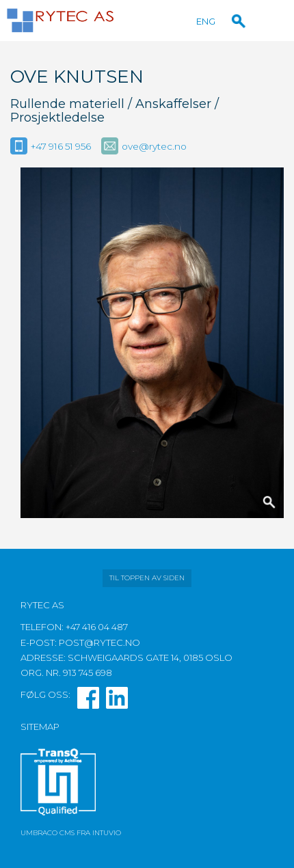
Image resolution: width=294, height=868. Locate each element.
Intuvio (107, 833)
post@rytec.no (99, 642)
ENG (206, 21)
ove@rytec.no (154, 146)
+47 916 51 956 (61, 146)
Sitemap (40, 727)
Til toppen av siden (147, 578)
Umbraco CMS (48, 833)
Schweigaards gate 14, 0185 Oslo (150, 657)
